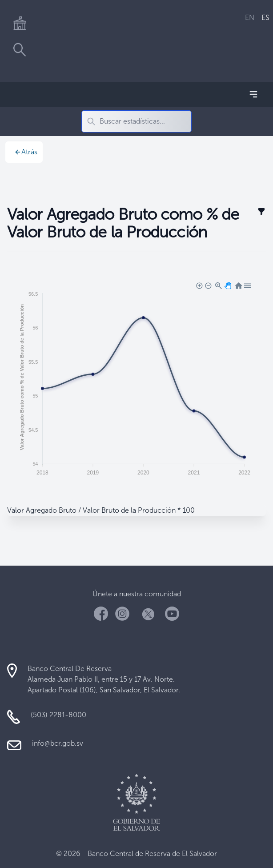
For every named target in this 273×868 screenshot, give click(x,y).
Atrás (26, 152)
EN (250, 18)
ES (265, 18)
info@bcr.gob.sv (58, 743)
